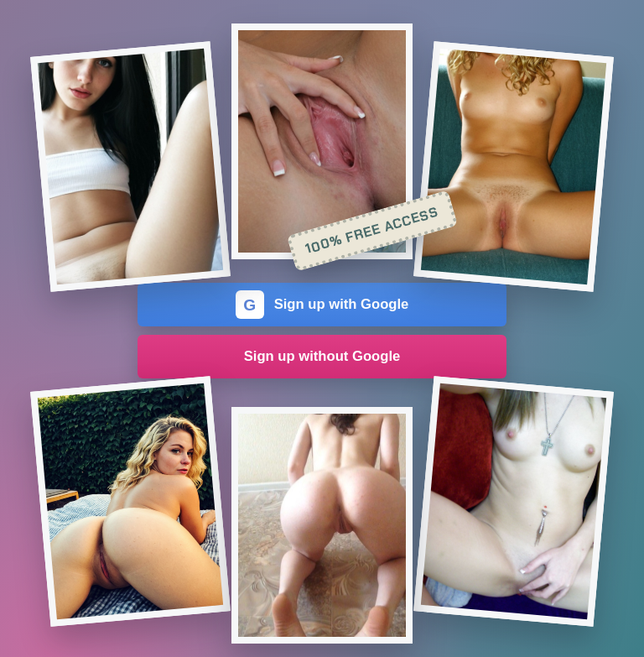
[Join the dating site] (130, 167)
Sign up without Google (322, 356)
